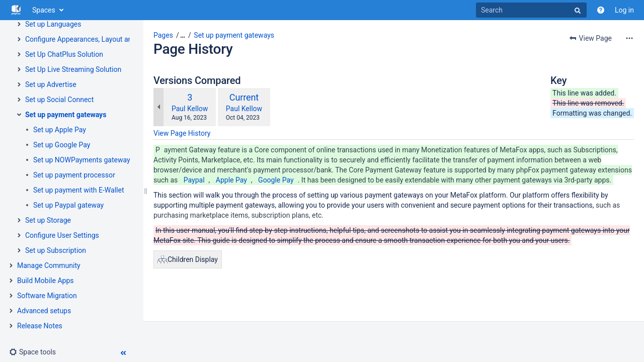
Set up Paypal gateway (68, 205)
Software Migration (47, 296)
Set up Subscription (56, 250)
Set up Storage (48, 220)
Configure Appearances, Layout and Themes (94, 39)
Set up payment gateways (66, 115)
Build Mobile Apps (45, 281)
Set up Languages (53, 24)
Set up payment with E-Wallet (78, 190)
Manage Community (49, 265)
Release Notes (40, 326)
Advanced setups (44, 311)
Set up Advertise (51, 84)
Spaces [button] (44, 10)
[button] (32, 352)
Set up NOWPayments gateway (82, 160)
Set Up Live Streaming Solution (73, 69)
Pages (163, 35)
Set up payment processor (74, 175)
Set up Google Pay (62, 145)
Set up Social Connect (59, 100)
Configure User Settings (62, 235)
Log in (624, 10)
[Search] (531, 10)
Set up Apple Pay (60, 130)
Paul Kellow (190, 109)
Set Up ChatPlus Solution (64, 54)
